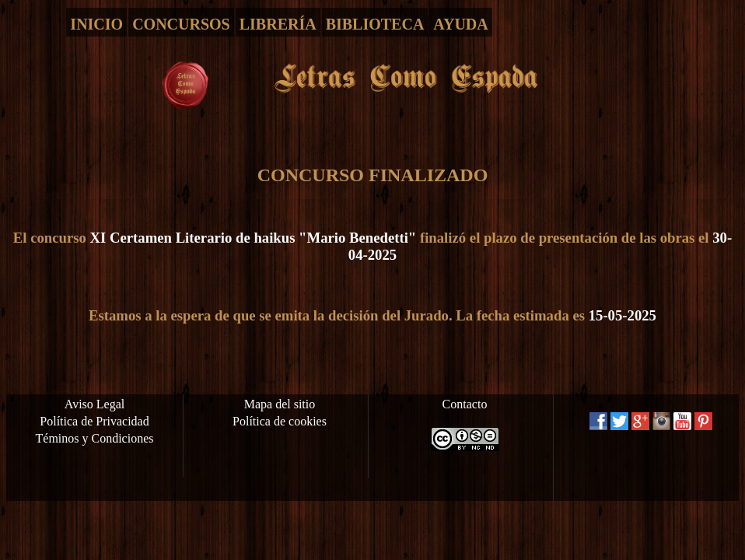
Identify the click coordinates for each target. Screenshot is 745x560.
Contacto (465, 404)
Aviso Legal (94, 404)
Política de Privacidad (94, 421)
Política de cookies (280, 421)
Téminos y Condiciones (95, 438)
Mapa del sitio (280, 404)
